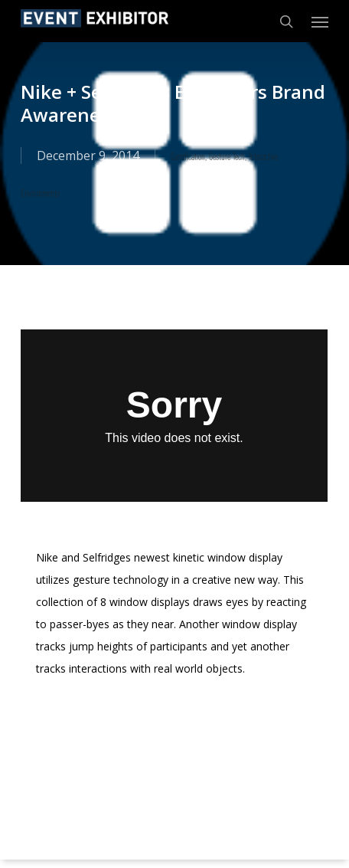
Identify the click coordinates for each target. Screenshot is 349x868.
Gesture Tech (227, 156)
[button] (320, 21)
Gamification (188, 156)
